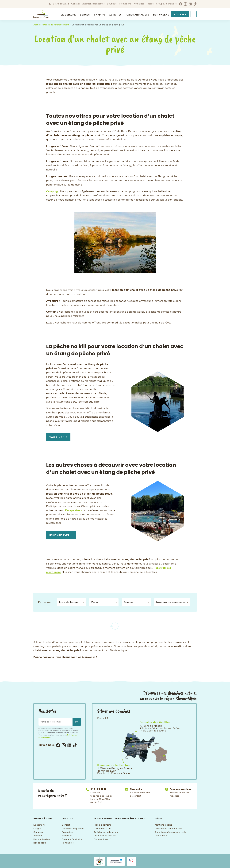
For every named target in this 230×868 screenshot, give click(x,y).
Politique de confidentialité (169, 829)
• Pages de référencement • (57, 25)
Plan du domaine (103, 825)
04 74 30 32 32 (59, 4)
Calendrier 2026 (102, 829)
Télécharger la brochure (106, 832)
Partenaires (68, 843)
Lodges (85, 15)
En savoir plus (59, 535)
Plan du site (161, 836)
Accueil (37, 25)
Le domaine (39, 825)
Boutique (112, 4)
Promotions (125, 4)
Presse (150, 4)
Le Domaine (68, 15)
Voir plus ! (57, 437)
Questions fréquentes (93, 4)
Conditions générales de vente (171, 832)
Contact (75, 4)
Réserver (180, 14)
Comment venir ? (103, 839)
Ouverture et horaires (105, 836)
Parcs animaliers (137, 15)
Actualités (139, 4)
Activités (115, 15)
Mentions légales (163, 825)
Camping (99, 15)
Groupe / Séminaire (166, 4)
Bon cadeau (161, 15)
